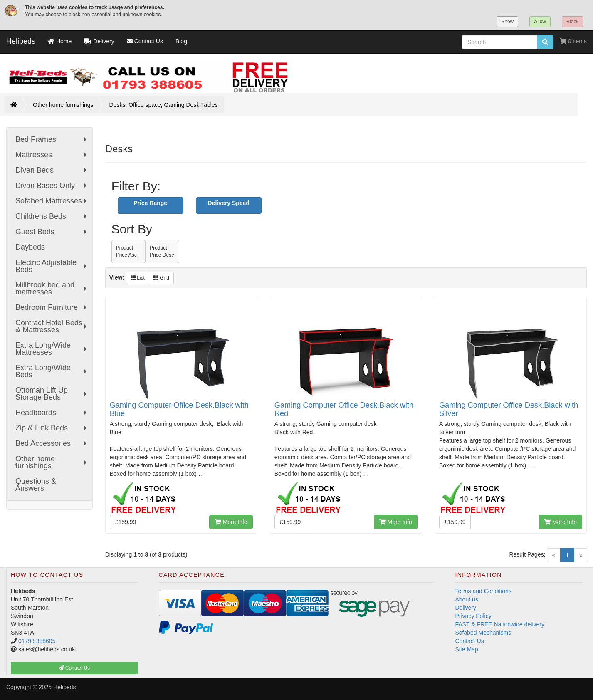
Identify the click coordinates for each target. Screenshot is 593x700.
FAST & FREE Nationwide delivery (500, 624)
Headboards (52, 413)
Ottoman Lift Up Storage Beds (52, 394)
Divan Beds (52, 170)
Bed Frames (52, 139)
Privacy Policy (473, 616)
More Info (231, 522)
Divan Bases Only (52, 186)
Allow (540, 22)
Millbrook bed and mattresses (52, 288)
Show (507, 22)
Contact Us (470, 641)
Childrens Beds (52, 216)
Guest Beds (52, 232)
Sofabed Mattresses (52, 201)
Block (572, 22)
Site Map (467, 649)
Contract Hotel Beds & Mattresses (52, 326)
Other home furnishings (63, 105)
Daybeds (30, 247)
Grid (161, 278)
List (138, 278)
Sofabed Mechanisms (483, 633)
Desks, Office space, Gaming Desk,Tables (164, 105)
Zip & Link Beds (52, 428)
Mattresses (52, 155)
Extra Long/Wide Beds (52, 371)
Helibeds (21, 41)
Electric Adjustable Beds (52, 266)
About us (467, 599)
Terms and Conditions (483, 591)
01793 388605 (37, 641)
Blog (181, 41)
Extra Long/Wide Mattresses (52, 349)
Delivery (466, 608)
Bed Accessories (52, 443)
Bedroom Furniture (52, 307)
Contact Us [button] (74, 668)
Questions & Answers (36, 485)
